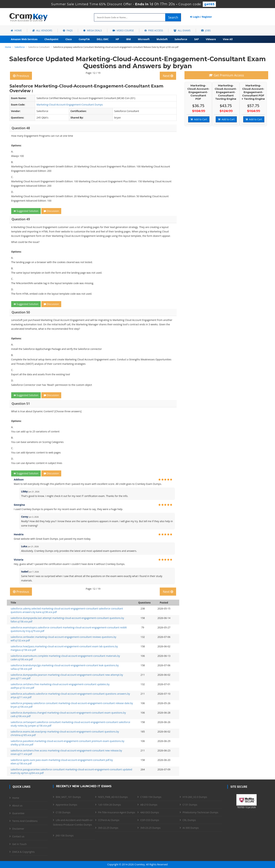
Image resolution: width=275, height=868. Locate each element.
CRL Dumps (189, 820)
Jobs (206, 30)
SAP (196, 39)
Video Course (123, 30)
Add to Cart (199, 119)
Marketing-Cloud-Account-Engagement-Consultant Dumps (70, 105)
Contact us (18, 836)
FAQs (68, 30)
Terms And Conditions (25, 821)
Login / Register (201, 17)
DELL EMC (103, 39)
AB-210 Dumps (149, 805)
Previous (21, 76)
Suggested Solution (26, 211)
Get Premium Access (226, 75)
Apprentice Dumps (66, 805)
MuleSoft (162, 39)
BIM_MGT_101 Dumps (68, 797)
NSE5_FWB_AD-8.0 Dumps (113, 797)
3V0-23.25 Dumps (150, 828)
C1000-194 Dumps (151, 797)
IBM (128, 39)
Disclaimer (18, 829)
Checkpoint (51, 39)
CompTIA (84, 39)
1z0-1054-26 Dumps (109, 805)
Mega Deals (93, 30)
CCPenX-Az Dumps (109, 820)
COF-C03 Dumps (150, 820)
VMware (211, 39)
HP (117, 39)
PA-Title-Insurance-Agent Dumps (117, 812)
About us (17, 806)
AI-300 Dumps (191, 828)
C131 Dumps (190, 805)
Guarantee (18, 813)
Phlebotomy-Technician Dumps (200, 812)
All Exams (182, 30)
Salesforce (181, 39)
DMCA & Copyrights (24, 852)
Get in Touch (19, 844)
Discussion (51, 211)
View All (228, 39)
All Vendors (42, 30)
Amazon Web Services (24, 39)
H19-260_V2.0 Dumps (195, 797)
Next (168, 76)
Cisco (69, 39)
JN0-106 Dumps (65, 835)
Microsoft (144, 39)
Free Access (154, 30)
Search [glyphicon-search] (173, 17)
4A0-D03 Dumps (150, 812)
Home (16, 30)
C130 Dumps (63, 812)
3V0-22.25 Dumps (108, 828)
